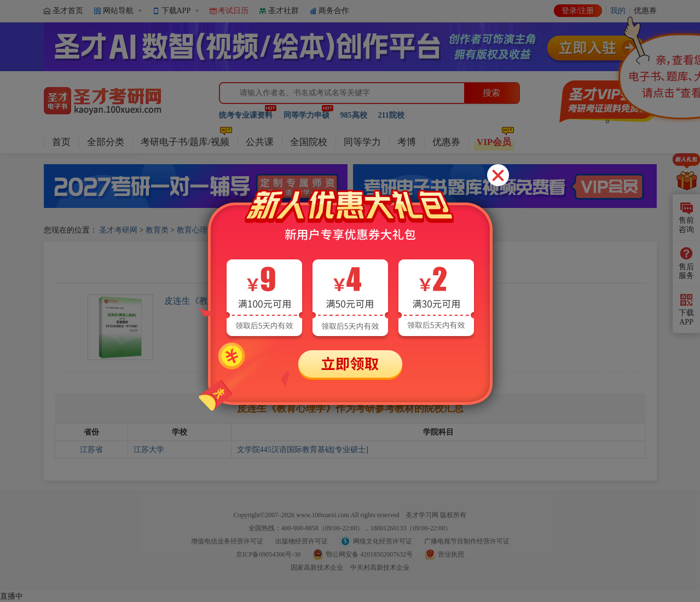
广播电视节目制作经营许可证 (467, 541)
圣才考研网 (118, 230)
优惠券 (446, 142)
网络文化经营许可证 (383, 541)
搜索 (491, 93)
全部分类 (106, 142)
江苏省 (91, 450)
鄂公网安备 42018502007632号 (369, 554)
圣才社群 (284, 11)
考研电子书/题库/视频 (185, 142)
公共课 (260, 142)
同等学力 (362, 142)
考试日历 (233, 11)
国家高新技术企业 (317, 568)
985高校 (354, 115)
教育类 (157, 230)
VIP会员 (494, 142)
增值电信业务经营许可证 (227, 541)
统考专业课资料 (246, 115)
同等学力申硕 (306, 115)
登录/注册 (578, 11)
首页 (61, 142)
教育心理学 (196, 230)
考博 (407, 142)
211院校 (391, 115)
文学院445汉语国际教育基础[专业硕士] (303, 450)
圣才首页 (68, 11)
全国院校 (309, 142)
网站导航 (118, 11)
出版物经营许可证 (302, 541)
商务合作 (334, 11)
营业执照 (451, 554)
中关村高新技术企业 (380, 568)
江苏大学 (149, 450)
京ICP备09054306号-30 (268, 554)
